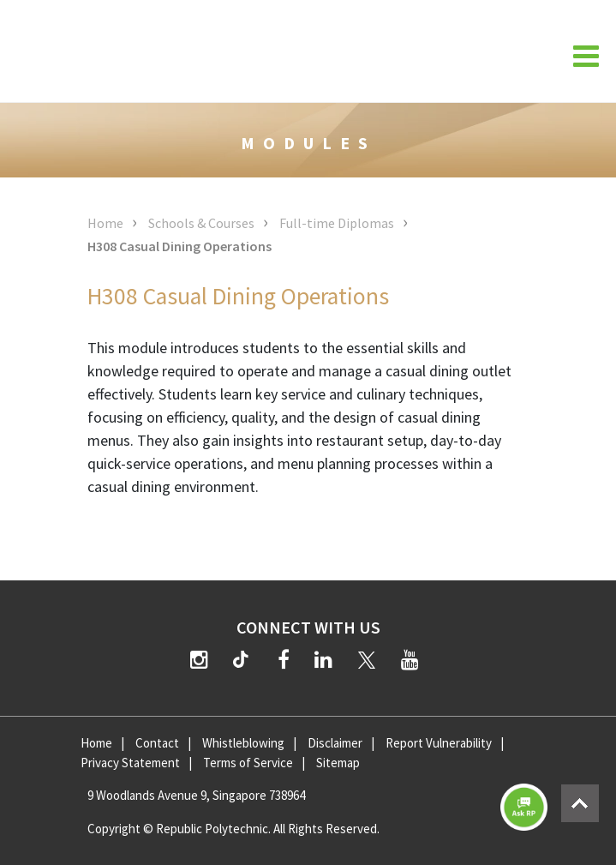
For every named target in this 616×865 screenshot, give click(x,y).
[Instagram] (199, 660)
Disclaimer (335, 743)
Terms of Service (248, 763)
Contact (157, 743)
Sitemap (338, 763)
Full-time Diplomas (337, 223)
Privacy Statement (130, 763)
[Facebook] (284, 660)
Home (105, 223)
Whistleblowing (243, 743)
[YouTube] (410, 660)
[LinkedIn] (323, 660)
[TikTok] (244, 662)
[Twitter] (367, 660)
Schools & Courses (201, 223)
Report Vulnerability (439, 743)
